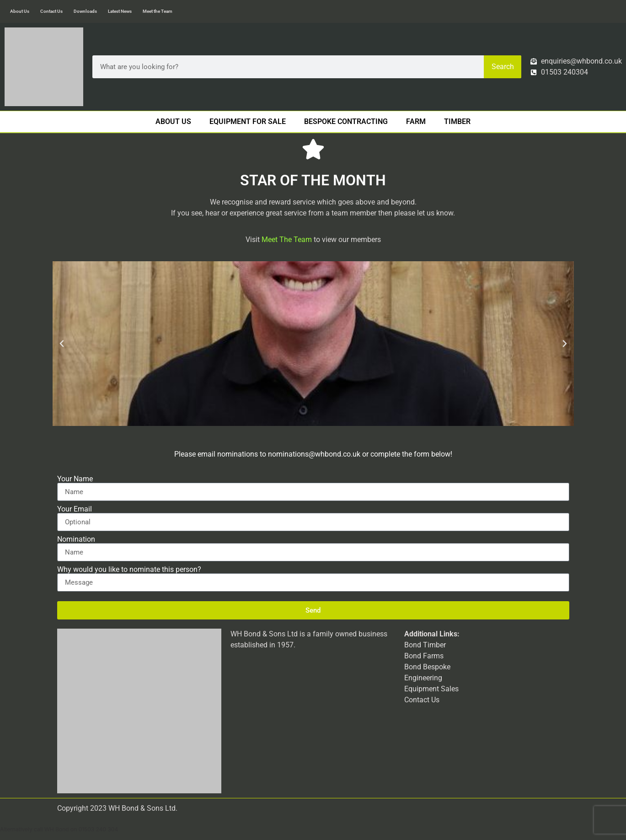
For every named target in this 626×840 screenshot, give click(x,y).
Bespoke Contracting (346, 121)
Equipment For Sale (248, 121)
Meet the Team (158, 11)
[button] (62, 344)
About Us (20, 11)
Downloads (85, 11)
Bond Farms (424, 656)
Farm (416, 121)
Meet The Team (287, 240)
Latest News (120, 11)
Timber (457, 121)
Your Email (75, 509)
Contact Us (51, 11)
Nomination (76, 539)
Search (503, 67)
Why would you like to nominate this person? (129, 570)
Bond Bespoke (427, 667)
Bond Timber (425, 645)
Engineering (423, 678)
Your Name (75, 479)
